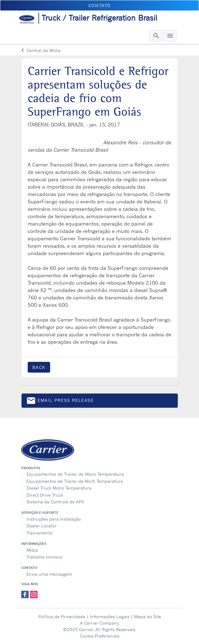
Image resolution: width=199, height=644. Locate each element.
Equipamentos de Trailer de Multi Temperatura (75, 481)
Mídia (32, 550)
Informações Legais (110, 616)
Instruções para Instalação (54, 519)
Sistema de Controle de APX (55, 502)
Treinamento (40, 533)
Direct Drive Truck (45, 495)
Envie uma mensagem (49, 574)
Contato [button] (99, 5)
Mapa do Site (148, 616)
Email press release (60, 402)
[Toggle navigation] (156, 36)
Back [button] (39, 367)
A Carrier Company (99, 623)
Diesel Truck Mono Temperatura (59, 488)
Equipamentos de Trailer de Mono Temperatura (75, 474)
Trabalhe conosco (44, 557)
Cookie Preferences (100, 636)
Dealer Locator (42, 526)
